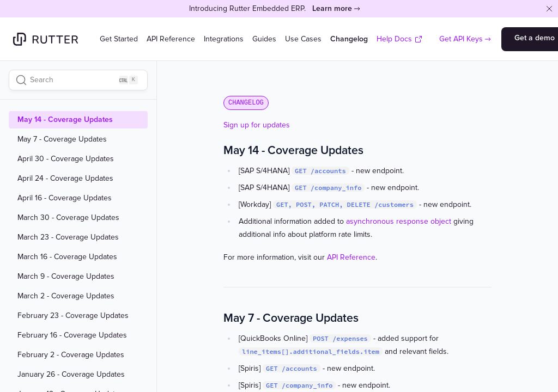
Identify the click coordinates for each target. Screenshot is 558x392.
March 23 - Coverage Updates (68, 237)
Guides (264, 39)
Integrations (224, 39)
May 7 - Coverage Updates (62, 139)
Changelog (349, 39)
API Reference (171, 39)
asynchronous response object (399, 221)
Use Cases (303, 39)
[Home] (46, 39)
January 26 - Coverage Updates (71, 375)
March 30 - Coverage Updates (68, 218)
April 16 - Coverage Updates (65, 198)
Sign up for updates (257, 125)
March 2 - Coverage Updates (66, 296)
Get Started (119, 39)
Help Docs (400, 39)
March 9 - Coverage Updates (66, 277)
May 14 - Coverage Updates (65, 120)
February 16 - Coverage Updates (72, 335)
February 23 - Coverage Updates (73, 316)
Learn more (332, 8)
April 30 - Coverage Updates (66, 159)
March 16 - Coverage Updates (67, 257)
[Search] (78, 80)
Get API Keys (461, 39)
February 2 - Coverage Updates (71, 355)
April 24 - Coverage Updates (65, 179)
